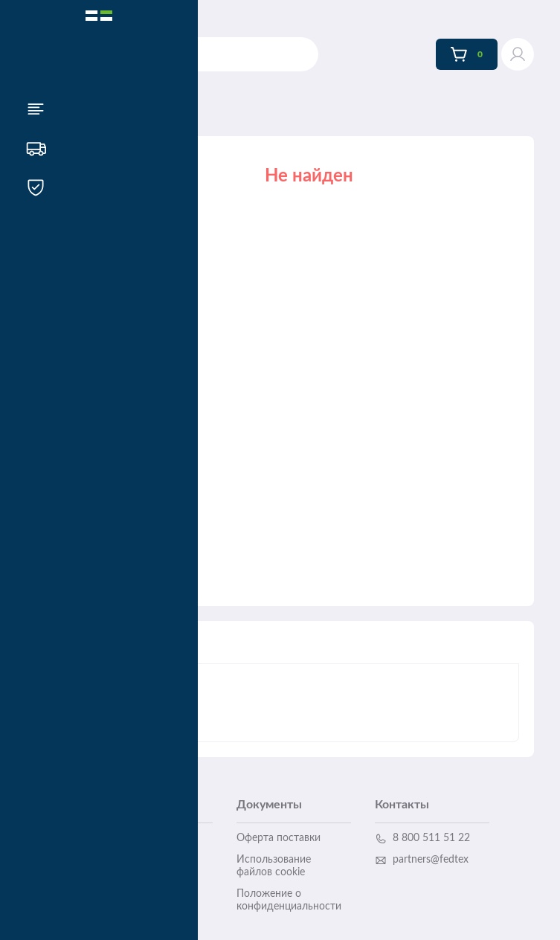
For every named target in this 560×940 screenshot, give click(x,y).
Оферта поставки (279, 838)
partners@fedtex (422, 860)
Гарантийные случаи (147, 860)
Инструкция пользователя (131, 888)
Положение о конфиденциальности (289, 900)
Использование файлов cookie (274, 866)
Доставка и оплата (144, 838)
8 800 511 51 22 (422, 839)
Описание (148, 650)
